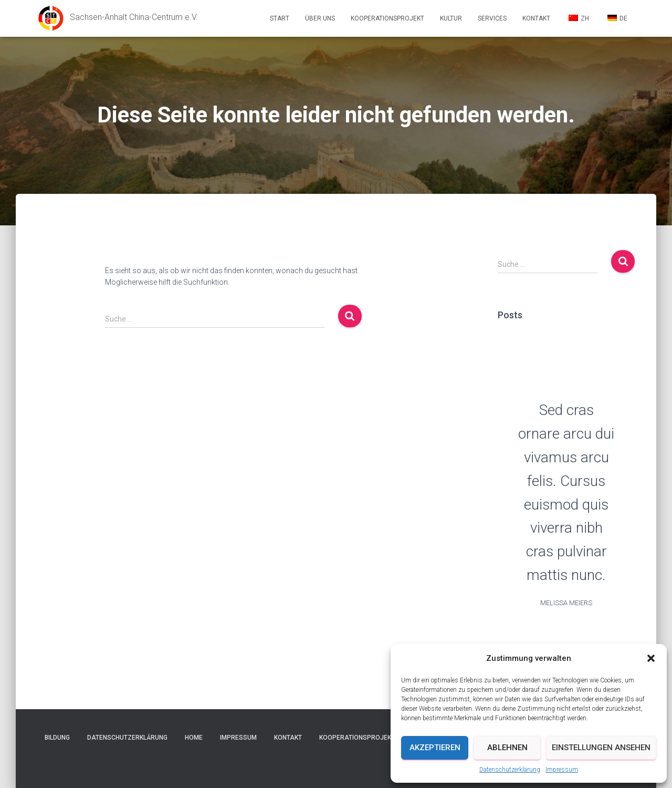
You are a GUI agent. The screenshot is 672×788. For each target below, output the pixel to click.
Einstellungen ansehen (601, 748)
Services (492, 18)
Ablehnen (507, 748)
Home (194, 738)
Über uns (320, 18)
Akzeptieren (435, 748)
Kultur (451, 18)
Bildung (57, 738)
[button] (651, 658)
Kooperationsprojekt (387, 18)
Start (280, 18)
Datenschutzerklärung (510, 770)
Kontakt (536, 18)
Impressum (562, 770)
